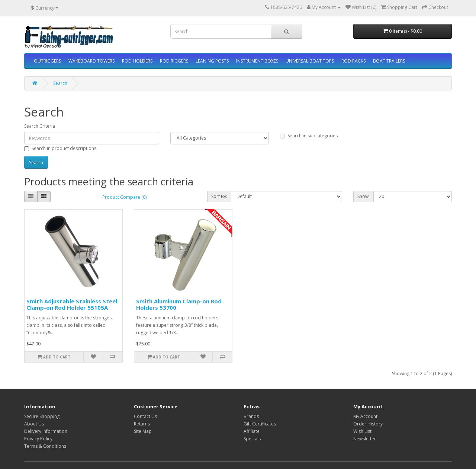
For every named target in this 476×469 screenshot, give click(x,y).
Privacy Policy (38, 439)
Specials (252, 439)
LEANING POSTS (212, 61)
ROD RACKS (353, 61)
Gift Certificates (260, 424)
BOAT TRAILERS (389, 61)
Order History (368, 424)
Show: (364, 196)
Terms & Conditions (45, 446)
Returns (142, 424)
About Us (34, 424)
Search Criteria (40, 126)
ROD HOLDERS (137, 61)
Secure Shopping (42, 416)
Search (60, 83)
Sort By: (219, 196)
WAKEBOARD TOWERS (91, 61)
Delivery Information (46, 431)
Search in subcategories (309, 136)
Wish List (362, 431)
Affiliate (252, 431)
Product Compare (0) (124, 197)
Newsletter (365, 439)
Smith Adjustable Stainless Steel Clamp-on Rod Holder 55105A (72, 304)
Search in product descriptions (60, 148)
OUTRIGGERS (47, 61)
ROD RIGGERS (174, 61)
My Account (365, 416)
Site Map (143, 431)
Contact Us (145, 416)
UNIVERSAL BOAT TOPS (310, 61)
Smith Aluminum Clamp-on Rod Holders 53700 (179, 304)
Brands (251, 416)
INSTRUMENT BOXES (257, 61)
